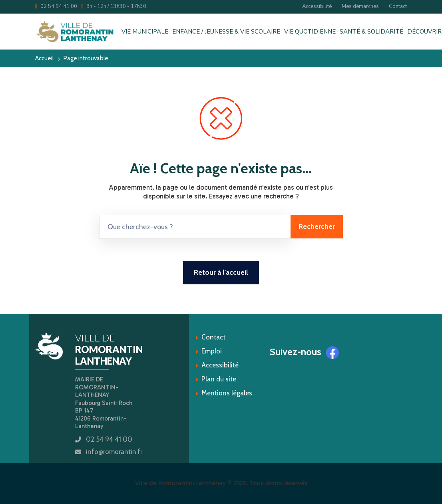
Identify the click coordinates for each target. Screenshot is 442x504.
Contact (398, 6)
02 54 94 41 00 (56, 6)
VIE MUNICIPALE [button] (145, 32)
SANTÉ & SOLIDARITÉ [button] (371, 32)
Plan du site (219, 379)
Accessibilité (317, 6)
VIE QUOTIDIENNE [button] (310, 32)
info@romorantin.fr (114, 452)
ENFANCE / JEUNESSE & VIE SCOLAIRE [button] (226, 32)
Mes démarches (360, 6)
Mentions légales (227, 393)
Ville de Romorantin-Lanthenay (180, 483)
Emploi (212, 351)
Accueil (44, 58)
